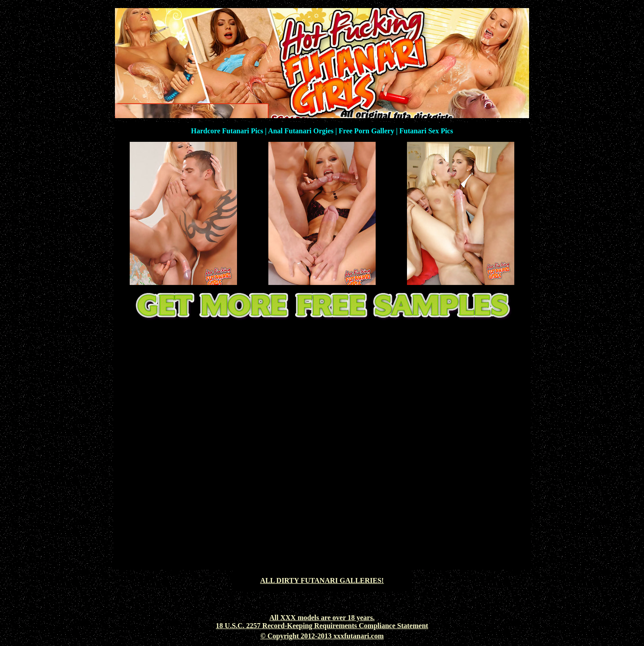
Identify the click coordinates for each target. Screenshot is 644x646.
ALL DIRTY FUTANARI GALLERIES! (322, 580)
